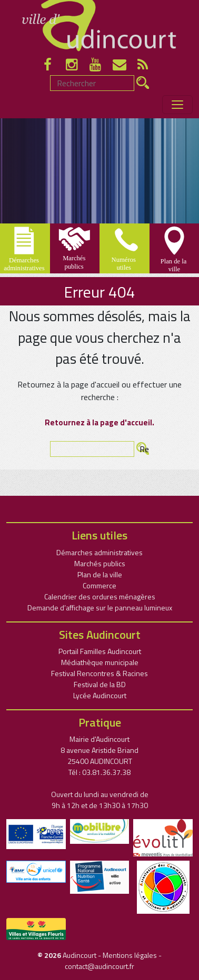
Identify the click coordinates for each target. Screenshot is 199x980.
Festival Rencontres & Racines (100, 673)
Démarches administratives (100, 552)
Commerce (100, 585)
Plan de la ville (100, 574)
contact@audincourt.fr (100, 966)
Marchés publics (100, 563)
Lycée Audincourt (100, 695)
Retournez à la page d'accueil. (100, 422)
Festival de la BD (100, 684)
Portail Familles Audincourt (100, 651)
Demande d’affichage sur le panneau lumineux (100, 608)
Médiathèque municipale (100, 662)
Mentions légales (130, 955)
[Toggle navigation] (177, 105)
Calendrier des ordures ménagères (100, 596)
